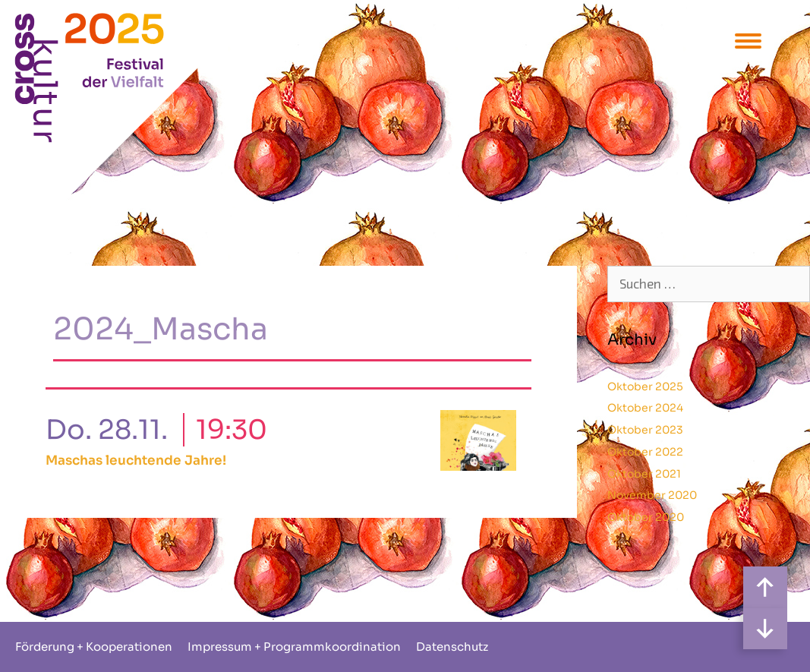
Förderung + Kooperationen (94, 647)
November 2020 (652, 495)
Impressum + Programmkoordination (294, 647)
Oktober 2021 (644, 474)
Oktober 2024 (645, 408)
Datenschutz (452, 647)
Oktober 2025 (645, 386)
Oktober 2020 (646, 517)
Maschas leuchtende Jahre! (136, 461)
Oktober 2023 (645, 430)
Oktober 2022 (645, 452)
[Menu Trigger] (748, 40)
